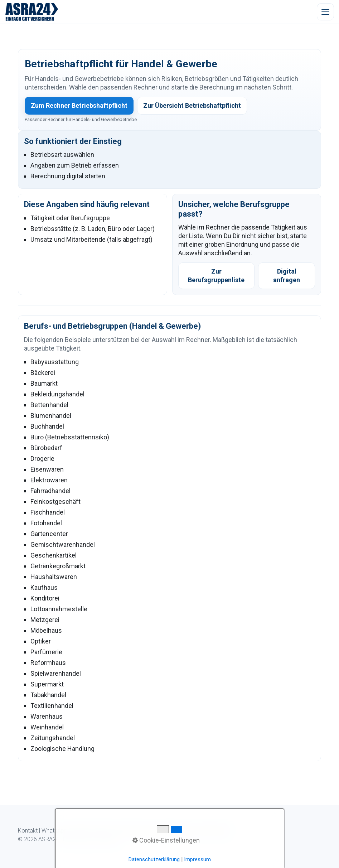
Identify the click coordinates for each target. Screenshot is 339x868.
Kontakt (28, 831)
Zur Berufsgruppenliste (216, 276)
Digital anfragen (287, 276)
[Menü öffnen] (325, 12)
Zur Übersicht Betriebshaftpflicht (192, 105)
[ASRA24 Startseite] (32, 12)
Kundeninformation (136, 831)
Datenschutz (179, 831)
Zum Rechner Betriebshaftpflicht (79, 105)
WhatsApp (54, 831)
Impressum (213, 831)
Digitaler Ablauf (90, 831)
